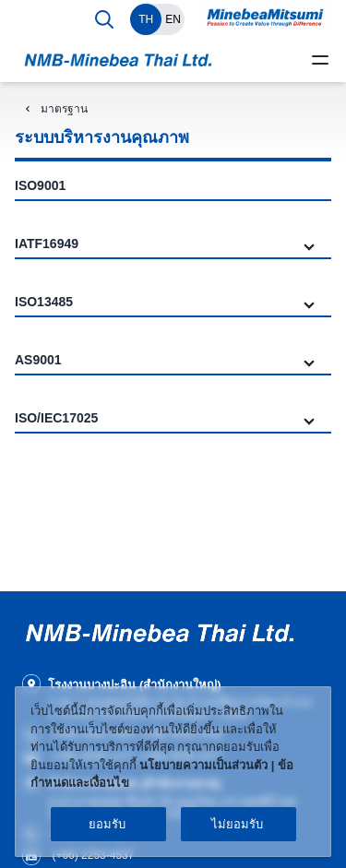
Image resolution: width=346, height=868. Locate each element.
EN (173, 19)
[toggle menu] (320, 60)
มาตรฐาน (64, 109)
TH (146, 19)
